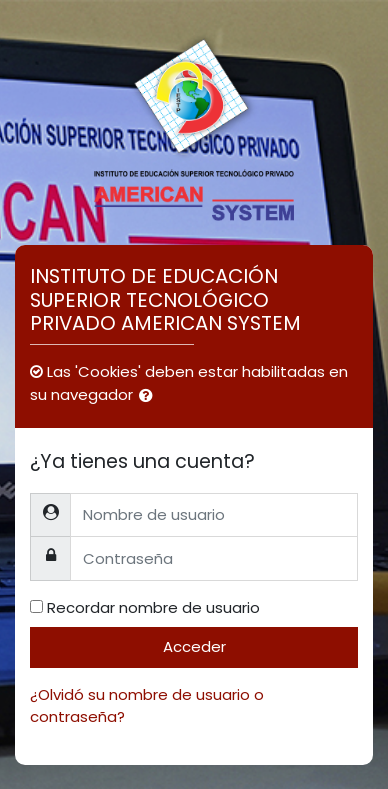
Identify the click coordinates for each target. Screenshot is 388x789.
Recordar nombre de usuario (153, 607)
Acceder (194, 646)
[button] (150, 396)
